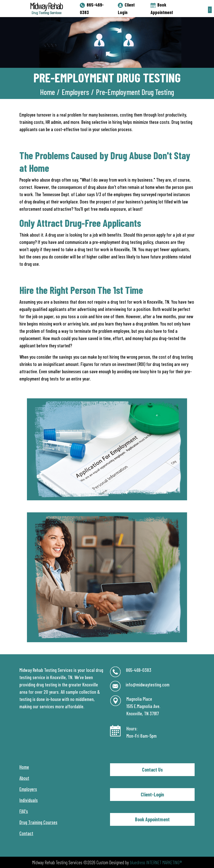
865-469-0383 (139, 670)
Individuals (29, 800)
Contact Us (152, 770)
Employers (75, 92)
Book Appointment (152, 819)
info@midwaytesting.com (148, 685)
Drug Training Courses (38, 822)
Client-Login (152, 794)
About (24, 778)
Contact (26, 833)
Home (47, 92)
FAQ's (24, 811)
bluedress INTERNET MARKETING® (156, 862)
